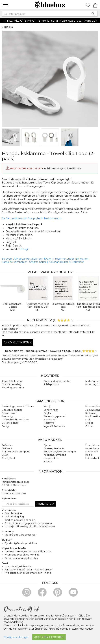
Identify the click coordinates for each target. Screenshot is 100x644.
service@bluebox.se (14, 493)
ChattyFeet (8, 458)
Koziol (89, 455)
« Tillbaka (7, 27)
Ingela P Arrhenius (54, 426)
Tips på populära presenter (21, 535)
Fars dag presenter (13, 387)
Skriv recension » (18, 342)
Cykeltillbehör (10, 423)
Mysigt (89, 423)
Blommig (7, 416)
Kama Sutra (92, 448)
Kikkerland (92, 452)
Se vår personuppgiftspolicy (21, 558)
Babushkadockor (12, 410)
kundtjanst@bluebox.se (16, 482)
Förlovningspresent (55, 416)
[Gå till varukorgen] (95, 4)
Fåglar (47, 413)
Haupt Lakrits (51, 458)
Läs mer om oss (14, 551)
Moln (88, 419)
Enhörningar (51, 410)
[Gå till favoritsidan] (88, 4)
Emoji (47, 406)
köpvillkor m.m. (43, 551)
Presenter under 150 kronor (70, 259)
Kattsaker (91, 413)
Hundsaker (50, 419)
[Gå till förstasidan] (50, 4)
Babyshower (9, 413)
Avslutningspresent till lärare (18, 406)
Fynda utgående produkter (21, 543)
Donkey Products (54, 448)
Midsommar (92, 381)
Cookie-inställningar (16, 637)
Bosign (25, 249)
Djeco (47, 445)
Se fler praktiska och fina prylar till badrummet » (32, 218)
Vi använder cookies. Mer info (22, 555)
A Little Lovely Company (16, 452)
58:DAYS (7, 448)
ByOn (5, 455)
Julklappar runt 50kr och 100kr (32, 259)
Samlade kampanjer (14, 262)
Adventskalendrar (12, 381)
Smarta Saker (38, 262)
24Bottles (7, 445)
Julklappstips (51, 384)
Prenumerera (45, 504)
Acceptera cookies (49, 637)
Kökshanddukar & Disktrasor (66, 262)
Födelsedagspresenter (57, 381)
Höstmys (49, 423)
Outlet (89, 426)
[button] (5, 4)
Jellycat (48, 461)
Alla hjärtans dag (11, 384)
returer (28, 551)
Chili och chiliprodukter (15, 419)
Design (6, 426)
